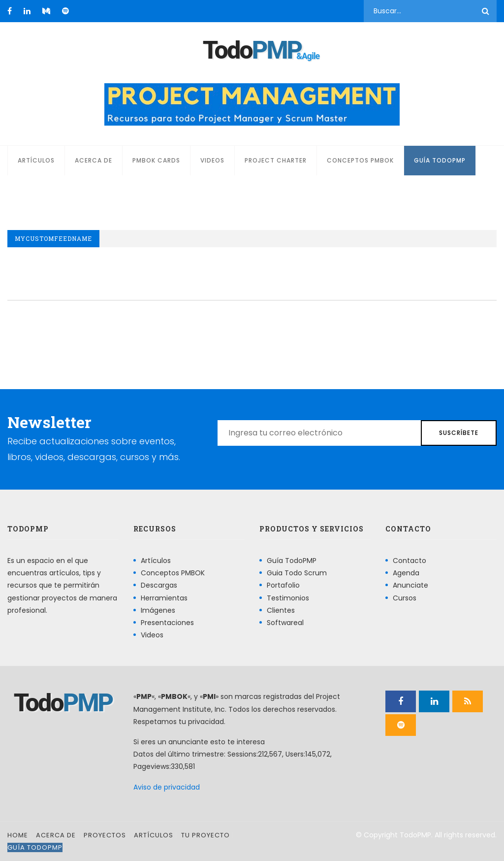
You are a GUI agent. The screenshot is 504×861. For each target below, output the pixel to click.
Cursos (405, 598)
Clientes (281, 610)
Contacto (409, 561)
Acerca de (94, 160)
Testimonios (288, 598)
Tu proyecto (205, 835)
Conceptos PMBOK (360, 160)
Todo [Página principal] (252, 50)
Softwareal (285, 623)
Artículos (36, 160)
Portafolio (283, 585)
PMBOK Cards (156, 160)
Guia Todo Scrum (297, 573)
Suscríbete (459, 433)
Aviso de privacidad (167, 787)
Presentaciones (167, 623)
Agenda (406, 573)
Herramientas (164, 598)
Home (18, 835)
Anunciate (410, 585)
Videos (212, 160)
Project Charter (276, 160)
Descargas (159, 585)
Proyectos (105, 835)
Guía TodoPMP (440, 160)
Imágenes (158, 610)
